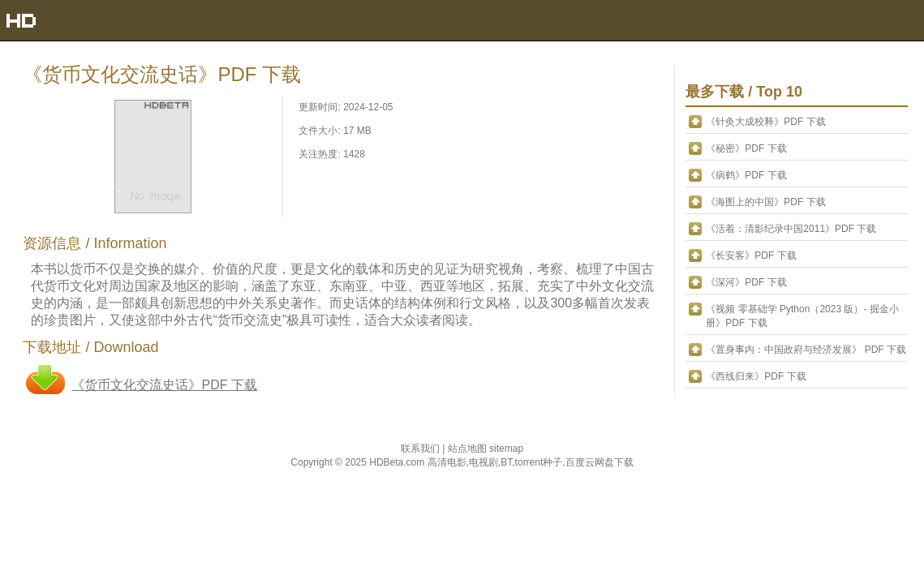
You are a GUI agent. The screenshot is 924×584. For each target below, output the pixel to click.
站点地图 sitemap (486, 449)
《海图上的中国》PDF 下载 (765, 202)
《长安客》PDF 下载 (751, 255)
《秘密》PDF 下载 (746, 148)
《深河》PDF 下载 (746, 282)
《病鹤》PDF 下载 (746, 175)
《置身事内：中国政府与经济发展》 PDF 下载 (806, 350)
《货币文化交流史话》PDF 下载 (164, 385)
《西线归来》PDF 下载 (756, 376)
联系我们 (421, 449)
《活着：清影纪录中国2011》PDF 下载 (791, 229)
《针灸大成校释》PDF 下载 (765, 122)
